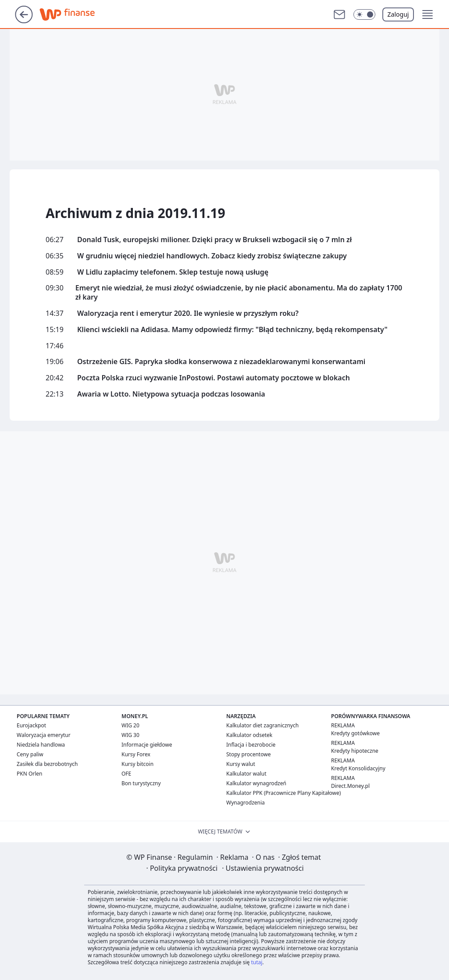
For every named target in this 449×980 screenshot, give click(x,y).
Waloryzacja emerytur (44, 735)
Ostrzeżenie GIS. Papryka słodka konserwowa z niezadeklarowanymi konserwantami (221, 362)
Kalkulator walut (246, 774)
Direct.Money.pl (350, 786)
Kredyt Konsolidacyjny (358, 768)
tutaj (257, 962)
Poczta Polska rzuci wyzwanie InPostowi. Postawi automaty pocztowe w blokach (214, 378)
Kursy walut (241, 764)
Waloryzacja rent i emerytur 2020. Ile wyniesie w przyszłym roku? (188, 313)
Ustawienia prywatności (263, 868)
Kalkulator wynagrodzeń (256, 783)
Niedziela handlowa (41, 745)
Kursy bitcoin (137, 764)
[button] (364, 14)
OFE (126, 774)
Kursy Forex (136, 754)
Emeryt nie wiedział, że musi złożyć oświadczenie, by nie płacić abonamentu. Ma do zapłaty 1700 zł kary (239, 293)
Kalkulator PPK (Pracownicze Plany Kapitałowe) (283, 793)
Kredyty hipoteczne (355, 751)
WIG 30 (130, 735)
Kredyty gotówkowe (355, 733)
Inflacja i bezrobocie (251, 745)
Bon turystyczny (141, 783)
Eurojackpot (31, 725)
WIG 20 (130, 725)
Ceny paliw (30, 754)
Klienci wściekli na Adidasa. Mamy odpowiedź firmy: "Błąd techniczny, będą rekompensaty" (232, 330)
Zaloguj (398, 14)
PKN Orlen (30, 774)
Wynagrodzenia (246, 803)
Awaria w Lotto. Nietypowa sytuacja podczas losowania (171, 394)
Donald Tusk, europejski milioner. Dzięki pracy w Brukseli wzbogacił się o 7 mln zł (214, 240)
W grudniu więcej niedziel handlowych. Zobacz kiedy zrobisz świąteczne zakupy (212, 256)
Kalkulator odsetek (249, 735)
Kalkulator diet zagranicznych (262, 725)
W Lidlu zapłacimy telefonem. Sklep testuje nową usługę (173, 272)
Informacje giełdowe (147, 745)
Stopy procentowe (248, 754)
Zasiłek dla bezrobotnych (47, 764)
